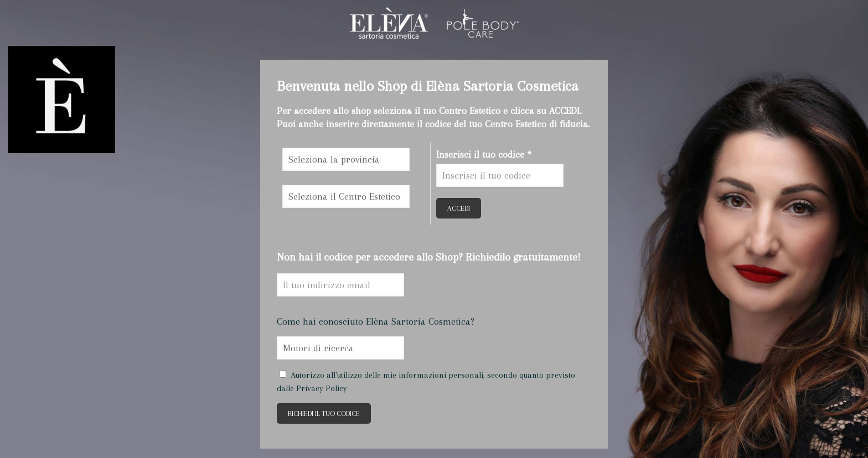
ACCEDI (459, 208)
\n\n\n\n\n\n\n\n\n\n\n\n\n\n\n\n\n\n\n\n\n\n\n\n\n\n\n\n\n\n (346, 159)
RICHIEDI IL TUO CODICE (324, 413)
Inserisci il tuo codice (484, 154)
